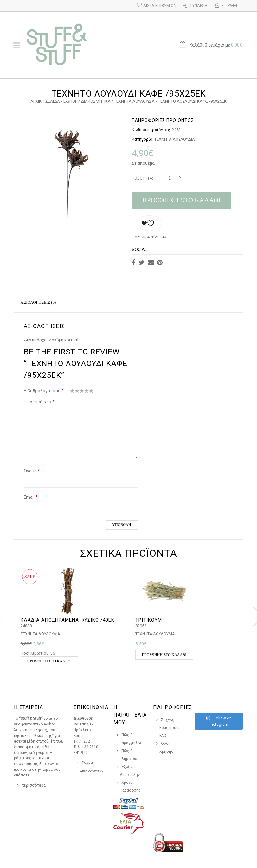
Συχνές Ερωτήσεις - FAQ (170, 728)
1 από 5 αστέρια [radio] (72, 392)
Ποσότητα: (142, 178)
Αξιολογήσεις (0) (38, 302)
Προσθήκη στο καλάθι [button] (50, 661)
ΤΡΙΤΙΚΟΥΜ (149, 620)
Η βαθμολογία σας (44, 391)
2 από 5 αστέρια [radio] (75, 392)
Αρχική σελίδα (45, 101)
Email (31, 497)
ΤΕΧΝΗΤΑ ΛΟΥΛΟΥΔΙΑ (134, 101)
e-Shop (70, 101)
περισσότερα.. (35, 785)
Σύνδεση (199, 6)
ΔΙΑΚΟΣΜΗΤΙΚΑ (96, 101)
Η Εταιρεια (29, 707)
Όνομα (32, 471)
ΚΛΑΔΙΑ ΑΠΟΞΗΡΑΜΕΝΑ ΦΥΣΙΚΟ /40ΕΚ (67, 620)
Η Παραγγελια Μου (130, 715)
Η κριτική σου (39, 402)
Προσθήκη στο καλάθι (182, 200)
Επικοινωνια (91, 707)
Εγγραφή (229, 6)
